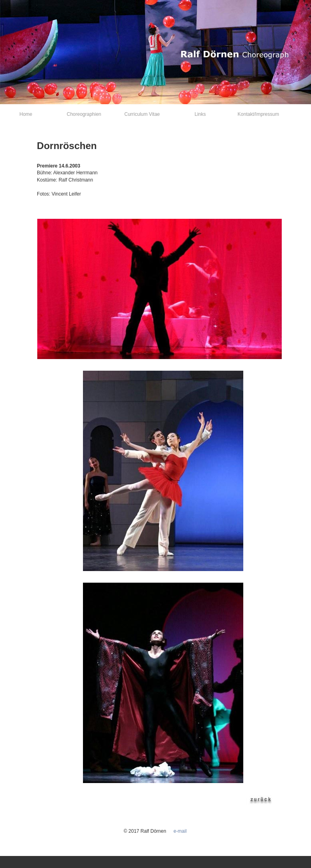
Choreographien (84, 114)
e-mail (180, 831)
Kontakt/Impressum (258, 114)
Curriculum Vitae (142, 114)
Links (200, 114)
